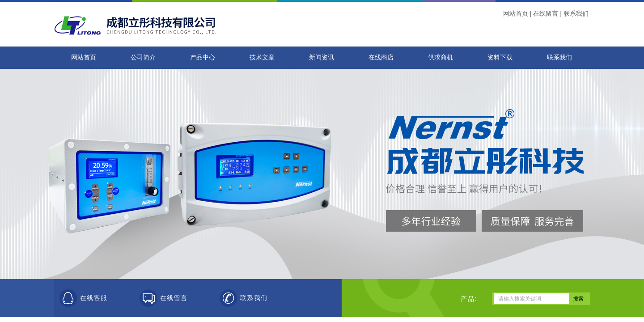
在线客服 (94, 298)
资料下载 (500, 57)
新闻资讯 (322, 57)
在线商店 (381, 57)
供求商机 (441, 57)
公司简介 (143, 57)
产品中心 (203, 57)
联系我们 (576, 13)
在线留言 (546, 13)
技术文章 (262, 57)
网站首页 (516, 13)
